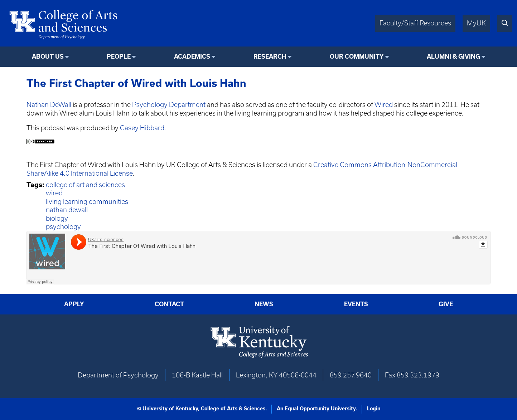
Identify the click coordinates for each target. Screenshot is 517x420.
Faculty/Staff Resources (415, 23)
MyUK (476, 23)
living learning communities (87, 202)
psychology (63, 227)
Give (446, 304)
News (264, 304)
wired (54, 193)
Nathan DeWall (49, 105)
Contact (169, 304)
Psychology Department (169, 105)
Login (374, 409)
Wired (384, 105)
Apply (74, 304)
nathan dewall (67, 210)
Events (356, 304)
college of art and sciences (85, 185)
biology (57, 218)
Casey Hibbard (142, 128)
